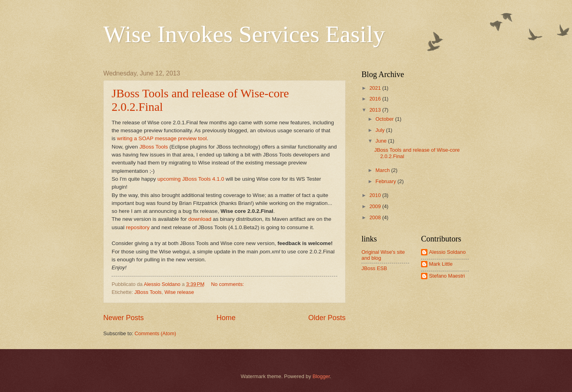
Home (226, 318)
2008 (376, 217)
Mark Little (441, 264)
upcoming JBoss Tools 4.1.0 (191, 179)
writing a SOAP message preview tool (162, 138)
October (385, 119)
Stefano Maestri (447, 276)
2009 (376, 206)
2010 (376, 195)
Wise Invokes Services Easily (244, 34)
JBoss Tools (154, 147)
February (386, 181)
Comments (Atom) (155, 333)
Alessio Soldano (447, 252)
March (383, 170)
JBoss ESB (374, 268)
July (381, 130)
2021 (376, 88)
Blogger (321, 376)
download (200, 219)
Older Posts (327, 318)
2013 (376, 110)
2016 (376, 99)
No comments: (228, 284)
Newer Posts (124, 318)
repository (138, 227)
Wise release (179, 292)
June (382, 141)
